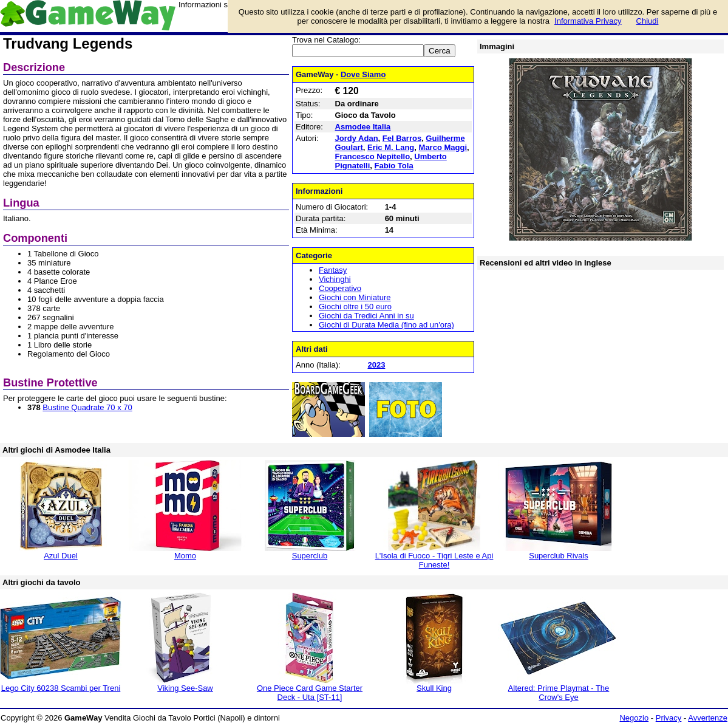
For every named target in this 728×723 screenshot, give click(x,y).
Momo (185, 556)
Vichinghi (335, 279)
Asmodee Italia (363, 127)
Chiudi (648, 21)
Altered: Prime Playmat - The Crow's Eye (559, 693)
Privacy (669, 718)
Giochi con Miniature (355, 297)
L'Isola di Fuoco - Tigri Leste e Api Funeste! (434, 560)
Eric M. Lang (391, 147)
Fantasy (333, 270)
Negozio (634, 718)
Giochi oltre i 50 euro (355, 307)
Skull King (434, 688)
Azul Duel (61, 556)
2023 (376, 365)
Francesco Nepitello (373, 156)
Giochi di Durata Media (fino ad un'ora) (386, 325)
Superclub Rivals (559, 556)
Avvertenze (708, 718)
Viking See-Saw (185, 688)
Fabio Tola (394, 166)
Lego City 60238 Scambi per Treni (61, 688)
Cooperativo (340, 288)
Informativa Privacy (588, 21)
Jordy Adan (357, 138)
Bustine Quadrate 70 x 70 (87, 407)
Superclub (310, 556)
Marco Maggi (443, 147)
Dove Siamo (363, 74)
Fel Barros (402, 138)
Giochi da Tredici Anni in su (366, 316)
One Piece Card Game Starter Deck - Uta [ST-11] (310, 693)
